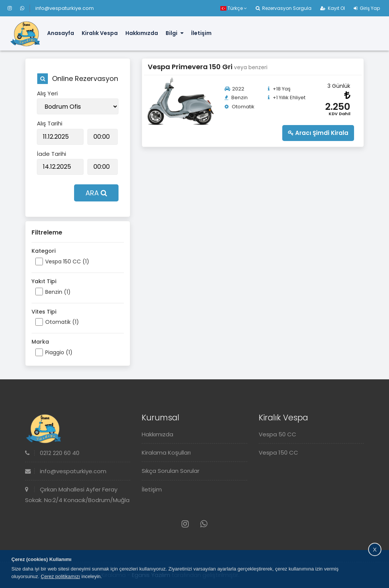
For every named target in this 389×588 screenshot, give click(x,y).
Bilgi (175, 33)
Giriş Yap (367, 8)
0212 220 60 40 (52, 453)
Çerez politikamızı (60, 576)
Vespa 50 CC (278, 434)
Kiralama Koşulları (166, 452)
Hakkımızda (142, 33)
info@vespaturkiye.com (65, 8)
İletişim (201, 33)
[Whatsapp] (22, 8)
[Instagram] (13, 8)
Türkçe (234, 8)
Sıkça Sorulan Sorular (171, 471)
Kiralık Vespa (100, 33)
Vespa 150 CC (278, 452)
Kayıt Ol (333, 8)
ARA (96, 193)
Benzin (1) (58, 292)
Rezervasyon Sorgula (284, 8)
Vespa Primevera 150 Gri (191, 67)
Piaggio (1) (59, 352)
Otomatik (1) (62, 322)
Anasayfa (61, 33)
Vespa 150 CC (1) (67, 262)
